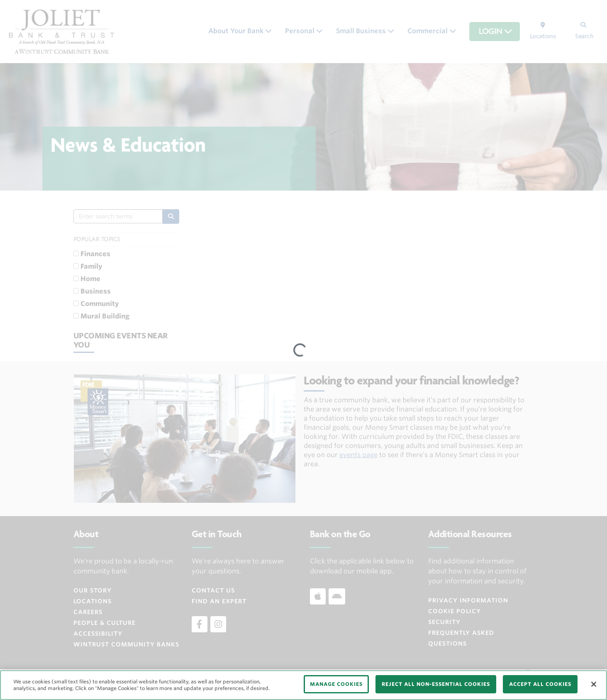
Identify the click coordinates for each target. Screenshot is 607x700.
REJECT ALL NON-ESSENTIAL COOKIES (436, 684)
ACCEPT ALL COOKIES (540, 684)
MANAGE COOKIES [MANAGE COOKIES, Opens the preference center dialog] (336, 684)
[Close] (594, 684)
